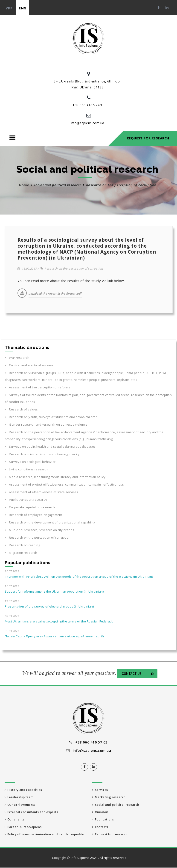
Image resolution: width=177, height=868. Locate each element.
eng (23, 8)
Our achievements (20, 805)
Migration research (21, 553)
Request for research (110, 835)
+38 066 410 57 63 (87, 105)
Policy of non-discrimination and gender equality (44, 835)
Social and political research (57, 185)
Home (24, 185)
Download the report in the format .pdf (55, 294)
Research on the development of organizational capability (50, 522)
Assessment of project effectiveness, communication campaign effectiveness (64, 484)
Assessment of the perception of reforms (38, 387)
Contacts (100, 827)
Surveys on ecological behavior (30, 462)
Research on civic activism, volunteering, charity (42, 454)
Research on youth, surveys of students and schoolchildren (51, 417)
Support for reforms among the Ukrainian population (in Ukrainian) (54, 591)
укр (9, 8)
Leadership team (19, 797)
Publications (103, 820)
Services (100, 790)
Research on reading (22, 545)
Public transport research (26, 500)
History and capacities (23, 790)
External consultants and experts (31, 812)
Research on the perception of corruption (72, 269)
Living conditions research (26, 469)
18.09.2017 (27, 269)
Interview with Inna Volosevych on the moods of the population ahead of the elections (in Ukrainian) (79, 577)
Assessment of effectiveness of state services (42, 492)
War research (17, 358)
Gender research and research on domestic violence (46, 424)
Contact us (139, 674)
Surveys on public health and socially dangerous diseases (50, 447)
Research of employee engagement (33, 515)
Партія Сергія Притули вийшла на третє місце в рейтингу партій (54, 636)
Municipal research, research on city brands (40, 530)
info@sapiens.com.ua (87, 123)
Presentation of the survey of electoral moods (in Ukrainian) (49, 606)
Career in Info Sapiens (23, 827)
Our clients (15, 820)
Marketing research (109, 797)
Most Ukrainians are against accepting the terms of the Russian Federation (60, 621)
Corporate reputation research (30, 507)
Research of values (21, 409)
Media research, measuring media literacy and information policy (55, 477)
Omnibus (100, 812)
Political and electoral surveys (29, 365)
